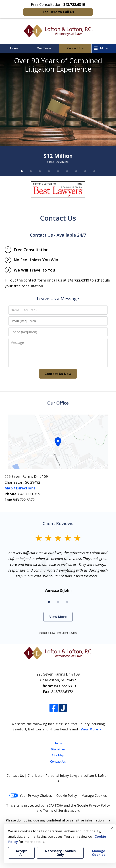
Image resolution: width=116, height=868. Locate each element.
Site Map (58, 755)
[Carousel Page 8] (85, 171)
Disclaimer (58, 749)
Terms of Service (56, 810)
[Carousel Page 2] (31, 171)
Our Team (44, 48)
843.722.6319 (29, 494)
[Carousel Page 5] (58, 171)
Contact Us (75, 48)
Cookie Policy (67, 795)
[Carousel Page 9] (94, 171)
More (104, 48)
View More (58, 617)
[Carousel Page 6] (67, 171)
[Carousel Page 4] (49, 171)
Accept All (21, 853)
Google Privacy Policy (93, 805)
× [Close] (112, 828)
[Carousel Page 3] (40, 171)
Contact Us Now (58, 374)
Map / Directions (20, 488)
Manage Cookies (94, 795)
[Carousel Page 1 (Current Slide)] (22, 171)
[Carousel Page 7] (76, 171)
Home (14, 48)
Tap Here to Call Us (58, 12)
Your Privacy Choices (31, 795)
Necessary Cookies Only (60, 853)
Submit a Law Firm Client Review (58, 633)
